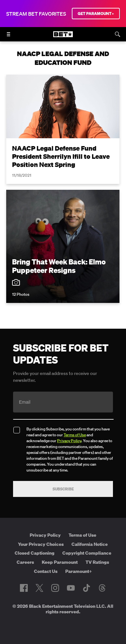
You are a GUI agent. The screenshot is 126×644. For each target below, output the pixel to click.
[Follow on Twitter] (39, 588)
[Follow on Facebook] (24, 588)
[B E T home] (63, 37)
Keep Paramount (60, 562)
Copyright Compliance (87, 553)
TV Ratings (97, 562)
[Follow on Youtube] (71, 588)
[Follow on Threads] (102, 588)
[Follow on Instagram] (55, 588)
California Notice (90, 544)
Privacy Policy (69, 441)
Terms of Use (75, 435)
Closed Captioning (35, 553)
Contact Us (46, 571)
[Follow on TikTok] (87, 588)
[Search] (118, 34)
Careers (25, 562)
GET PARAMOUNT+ (96, 14)
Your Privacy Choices (41, 544)
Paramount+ (79, 571)
